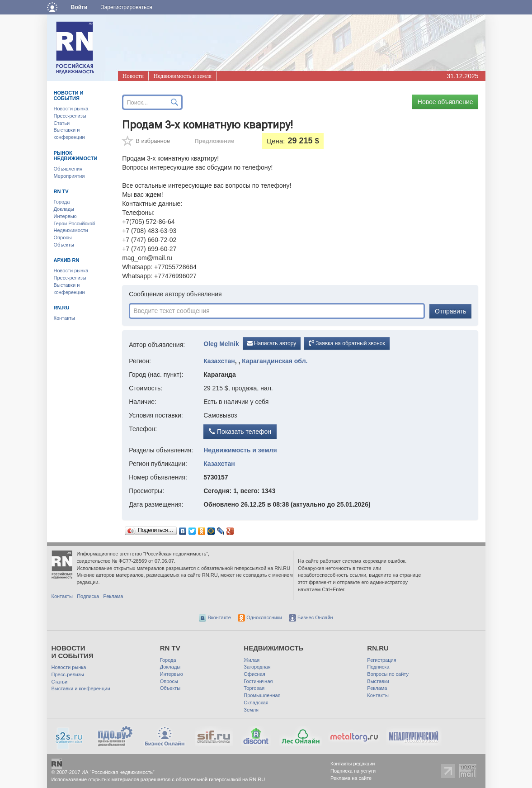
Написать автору (272, 343)
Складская (256, 703)
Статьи (62, 123)
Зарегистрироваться (126, 7)
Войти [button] (79, 7)
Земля (251, 710)
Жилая (252, 660)
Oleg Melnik (221, 344)
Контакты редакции (353, 764)
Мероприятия (69, 176)
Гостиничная (258, 681)
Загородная (257, 667)
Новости (133, 76)
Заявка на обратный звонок (347, 343)
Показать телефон (240, 432)
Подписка (88, 596)
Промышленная (262, 695)
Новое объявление (445, 102)
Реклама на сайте (351, 778)
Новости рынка (71, 109)
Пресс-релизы (70, 116)
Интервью (65, 216)
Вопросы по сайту (388, 674)
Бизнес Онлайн (311, 617)
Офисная (254, 674)
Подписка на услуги (353, 771)
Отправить (450, 311)
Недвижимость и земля (183, 76)
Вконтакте (215, 617)
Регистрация (381, 660)
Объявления (68, 169)
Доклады (64, 209)
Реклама (113, 596)
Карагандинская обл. (275, 361)
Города (62, 202)
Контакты (65, 318)
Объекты (64, 245)
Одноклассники (260, 617)
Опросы (63, 237)
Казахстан (219, 361)
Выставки (378, 681)
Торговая (254, 688)
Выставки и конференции (81, 688)
